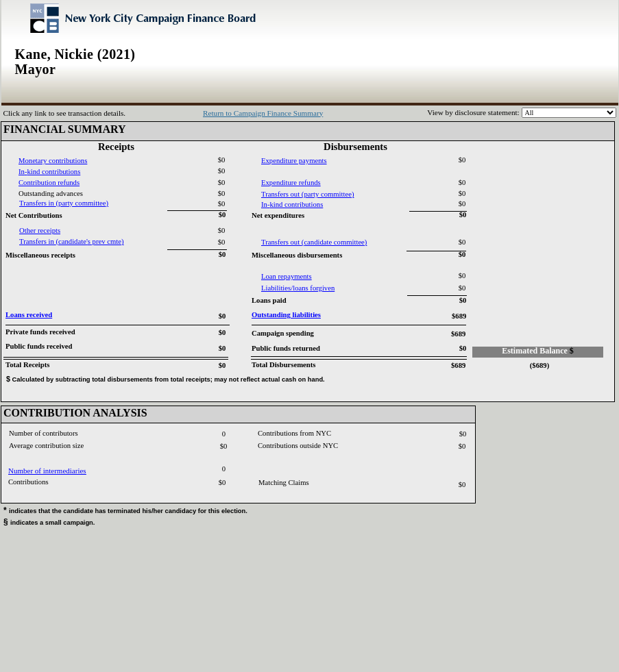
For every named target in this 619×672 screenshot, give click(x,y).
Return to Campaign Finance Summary (263, 113)
